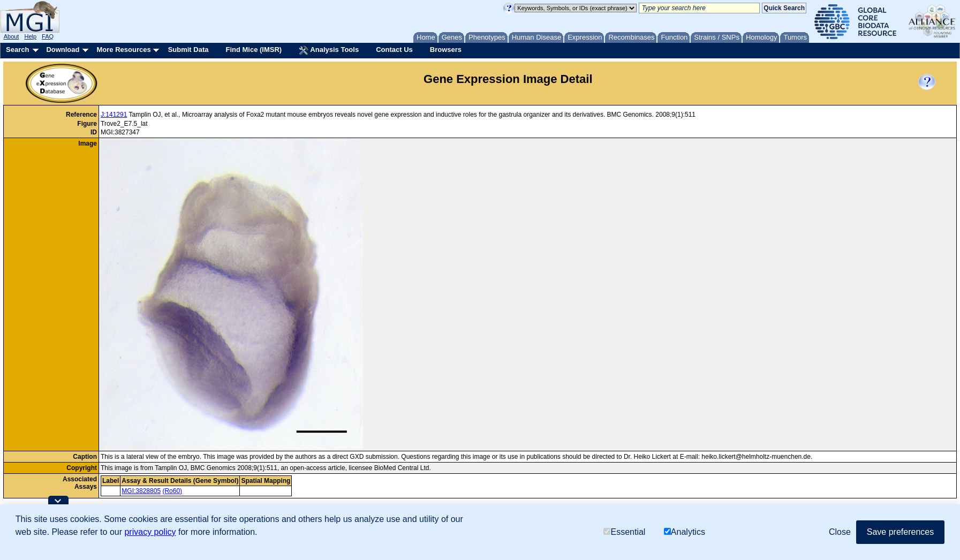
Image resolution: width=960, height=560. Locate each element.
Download (63, 50)
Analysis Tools (329, 50)
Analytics (685, 532)
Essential (624, 532)
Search (17, 50)
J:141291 (114, 115)
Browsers (446, 50)
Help (30, 36)
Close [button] (840, 532)
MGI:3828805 (141, 491)
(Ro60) (172, 491)
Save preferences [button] (900, 532)
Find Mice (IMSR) (254, 50)
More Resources (123, 50)
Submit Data (188, 50)
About (12, 36)
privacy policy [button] (150, 532)
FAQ (48, 36)
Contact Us (394, 50)
